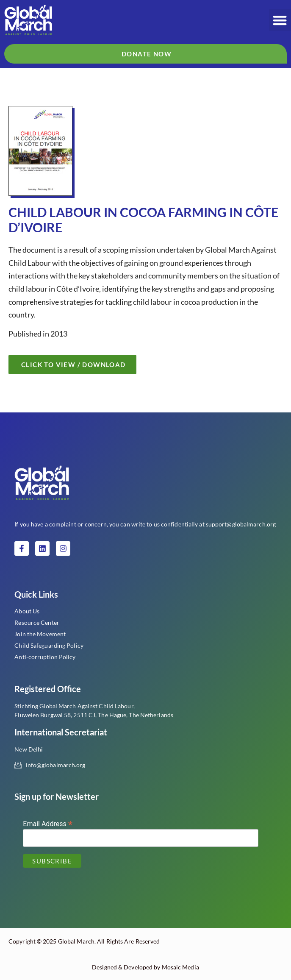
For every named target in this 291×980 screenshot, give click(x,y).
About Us (27, 611)
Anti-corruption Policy (45, 657)
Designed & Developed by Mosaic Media (145, 967)
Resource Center (37, 622)
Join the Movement (40, 634)
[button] (280, 20)
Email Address (48, 823)
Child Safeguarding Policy (49, 645)
